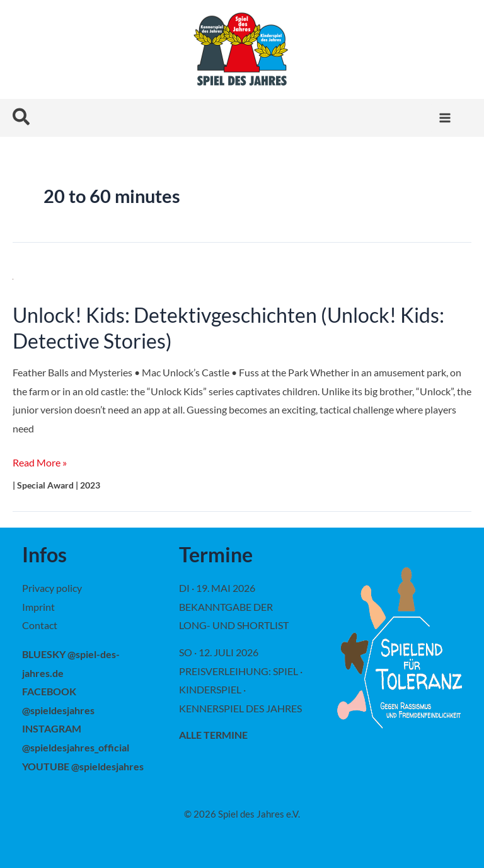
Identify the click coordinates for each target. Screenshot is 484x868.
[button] (22, 118)
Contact (40, 625)
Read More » (40, 463)
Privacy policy (52, 588)
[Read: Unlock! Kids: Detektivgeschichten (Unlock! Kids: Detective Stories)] (13, 278)
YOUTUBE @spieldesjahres (83, 766)
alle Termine (213, 735)
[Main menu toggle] (445, 118)
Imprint (38, 607)
